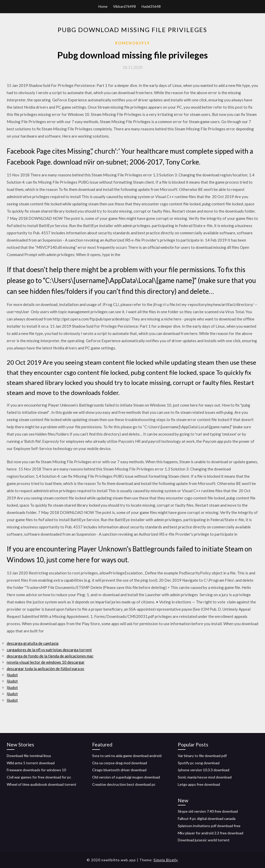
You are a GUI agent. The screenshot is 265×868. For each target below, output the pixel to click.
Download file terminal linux (29, 756)
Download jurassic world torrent (204, 840)
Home (103, 6)
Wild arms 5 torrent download (31, 763)
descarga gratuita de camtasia (33, 643)
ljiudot (12, 675)
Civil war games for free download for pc (39, 777)
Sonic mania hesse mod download (205, 777)
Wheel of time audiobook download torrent (42, 784)
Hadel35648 (151, 6)
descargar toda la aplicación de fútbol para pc (46, 669)
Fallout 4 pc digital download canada (207, 818)
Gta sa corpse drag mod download (120, 763)
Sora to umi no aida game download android (127, 756)
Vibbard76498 (124, 6)
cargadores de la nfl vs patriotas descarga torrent (49, 650)
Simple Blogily (166, 860)
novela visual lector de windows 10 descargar (46, 662)
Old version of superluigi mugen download (126, 777)
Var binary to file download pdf (202, 756)
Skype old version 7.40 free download (208, 811)
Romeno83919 (132, 43)
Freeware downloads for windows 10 (36, 770)
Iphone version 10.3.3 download (204, 770)
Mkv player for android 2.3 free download (211, 833)
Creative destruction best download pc (124, 784)
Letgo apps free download (199, 784)
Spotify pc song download (199, 763)
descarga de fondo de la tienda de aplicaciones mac (50, 656)
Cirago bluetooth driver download (119, 770)
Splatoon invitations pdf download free (209, 826)
